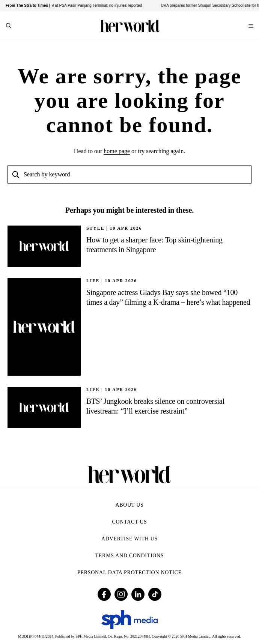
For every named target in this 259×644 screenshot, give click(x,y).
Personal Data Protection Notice (129, 573)
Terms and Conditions (130, 556)
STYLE (95, 228)
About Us (130, 505)
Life (93, 281)
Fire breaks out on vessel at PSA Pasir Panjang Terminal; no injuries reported (80, 5)
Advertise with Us (129, 539)
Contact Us (129, 522)
